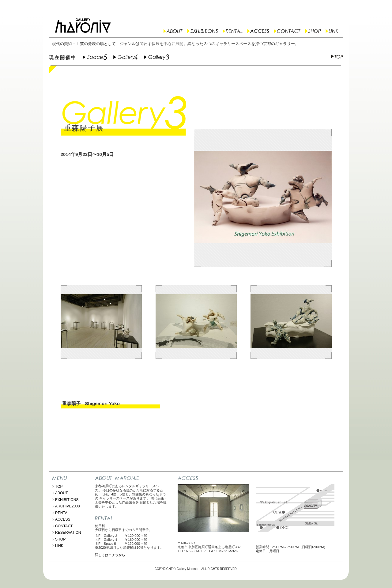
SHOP (60, 539)
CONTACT (64, 526)
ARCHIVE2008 (68, 506)
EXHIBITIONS (67, 500)
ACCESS (63, 519)
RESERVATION (68, 533)
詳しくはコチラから (110, 555)
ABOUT (62, 493)
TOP (59, 487)
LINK (59, 546)
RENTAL (62, 513)
